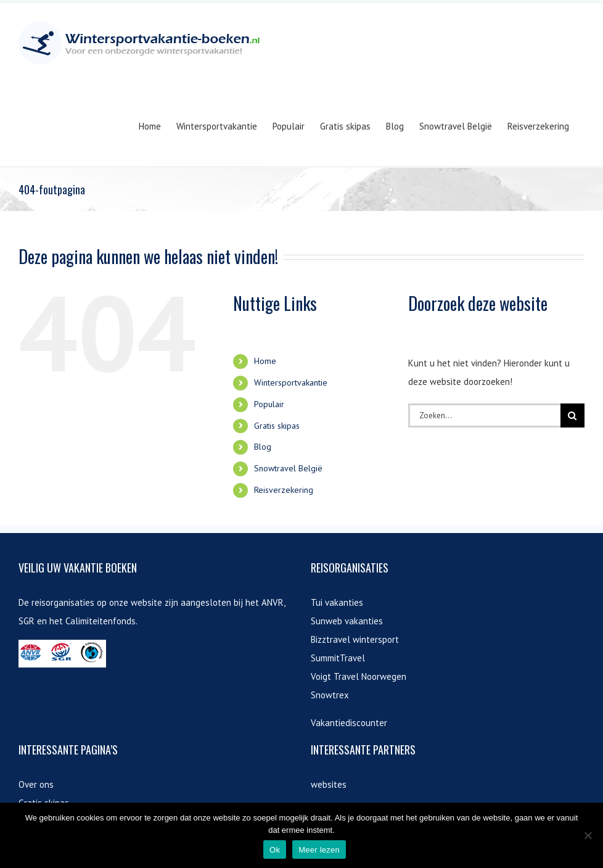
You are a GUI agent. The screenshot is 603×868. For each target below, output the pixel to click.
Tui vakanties (337, 602)
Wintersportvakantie (291, 382)
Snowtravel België (288, 468)
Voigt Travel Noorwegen (359, 676)
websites (329, 784)
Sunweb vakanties (347, 621)
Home (265, 361)
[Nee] (588, 835)
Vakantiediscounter (349, 723)
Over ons (36, 784)
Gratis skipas (277, 426)
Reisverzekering (284, 490)
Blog (263, 447)
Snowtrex (330, 695)
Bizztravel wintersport (355, 639)
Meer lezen (319, 850)
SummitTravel (338, 658)
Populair (269, 404)
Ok (275, 850)
